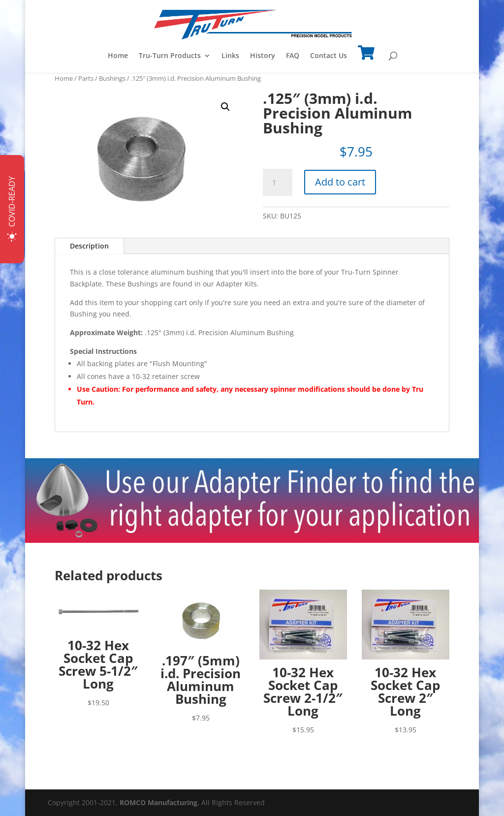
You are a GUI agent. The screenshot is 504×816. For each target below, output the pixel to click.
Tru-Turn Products (170, 56)
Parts (86, 78)
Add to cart (340, 182)
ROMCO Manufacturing (158, 802)
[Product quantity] (278, 183)
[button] (225, 107)
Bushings (112, 78)
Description (89, 246)
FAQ (293, 56)
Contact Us (329, 56)
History (263, 56)
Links (230, 56)
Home (118, 56)
